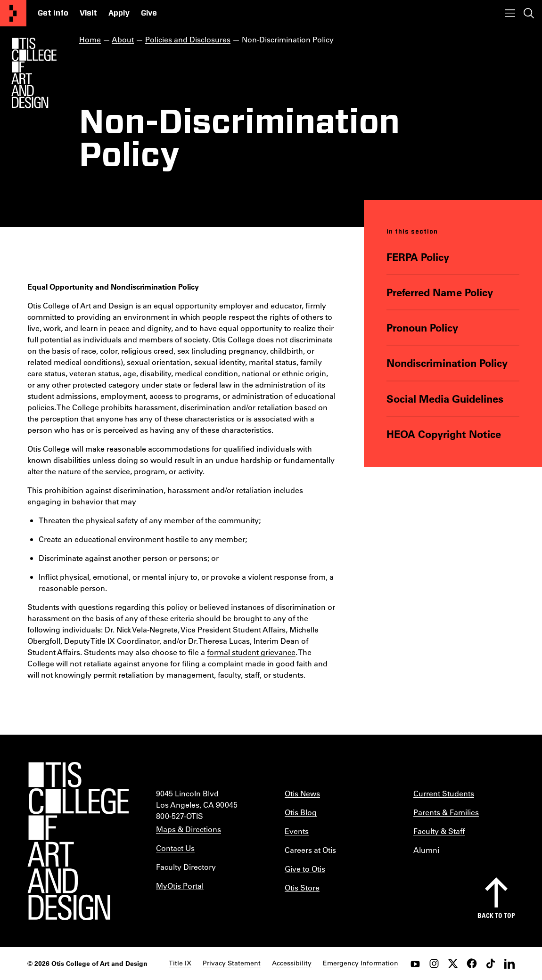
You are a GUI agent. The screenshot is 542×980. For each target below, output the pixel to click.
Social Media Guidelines (445, 398)
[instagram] (434, 964)
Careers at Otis (310, 850)
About (123, 39)
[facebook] (472, 964)
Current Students (444, 793)
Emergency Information (361, 963)
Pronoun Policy (423, 328)
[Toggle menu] (510, 13)
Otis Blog (301, 812)
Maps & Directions (189, 829)
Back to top (496, 915)
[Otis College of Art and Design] (13, 13)
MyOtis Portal (180, 886)
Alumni (426, 850)
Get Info (53, 13)
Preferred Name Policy (440, 292)
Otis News (302, 793)
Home (90, 39)
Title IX (180, 963)
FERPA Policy (418, 256)
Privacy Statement (232, 963)
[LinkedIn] (509, 964)
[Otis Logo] (34, 73)
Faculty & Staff (439, 831)
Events (297, 831)
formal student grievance (251, 652)
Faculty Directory (186, 867)
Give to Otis (305, 869)
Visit (88, 13)
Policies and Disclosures (188, 39)
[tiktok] (491, 964)
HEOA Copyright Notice (444, 433)
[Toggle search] (529, 13)
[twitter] (453, 964)
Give (149, 13)
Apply (119, 13)
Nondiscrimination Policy (448, 363)
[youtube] (415, 964)
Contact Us (175, 848)
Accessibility (292, 963)
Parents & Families (446, 812)
